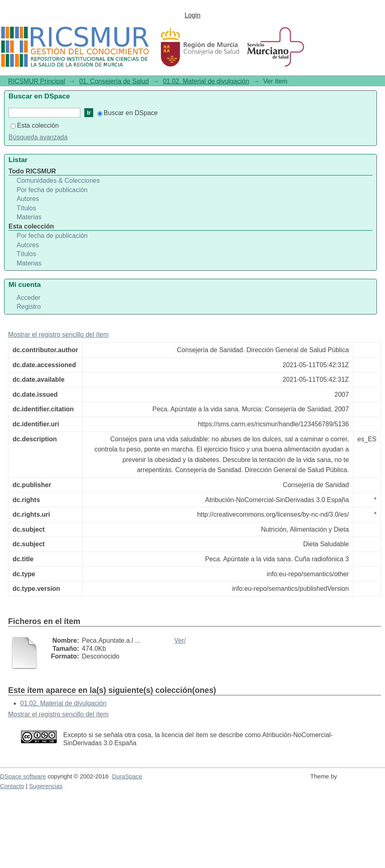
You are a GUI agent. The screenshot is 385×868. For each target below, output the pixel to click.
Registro (29, 307)
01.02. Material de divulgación (206, 81)
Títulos (26, 208)
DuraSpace (127, 776)
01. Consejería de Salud (114, 81)
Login (192, 15)
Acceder (29, 298)
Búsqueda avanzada (38, 137)
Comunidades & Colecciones (58, 181)
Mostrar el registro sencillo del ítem (58, 335)
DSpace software (23, 776)
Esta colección (35, 125)
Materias (29, 217)
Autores (28, 199)
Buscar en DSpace (127, 113)
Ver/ (180, 640)
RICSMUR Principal (36, 81)
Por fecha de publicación (52, 190)
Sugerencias (46, 786)
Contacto (12, 786)
